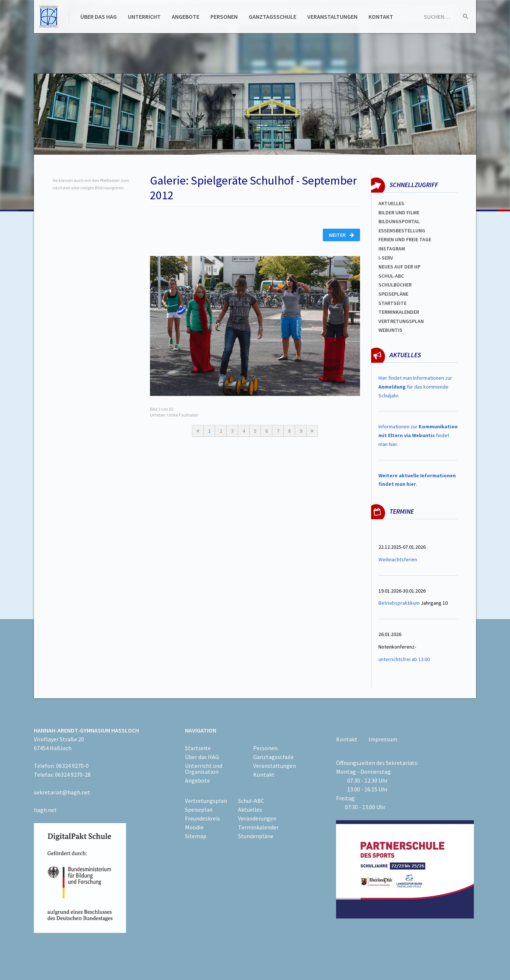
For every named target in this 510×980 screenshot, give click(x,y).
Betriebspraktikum (399, 603)
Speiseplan (199, 809)
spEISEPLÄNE (393, 294)
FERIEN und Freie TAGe (405, 239)
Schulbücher (395, 285)
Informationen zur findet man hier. (418, 435)
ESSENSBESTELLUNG (402, 231)
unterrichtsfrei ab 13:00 (404, 659)
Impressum (383, 739)
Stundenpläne (256, 836)
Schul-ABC (251, 801)
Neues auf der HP (399, 267)
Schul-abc (391, 276)
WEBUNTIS (390, 330)
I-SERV (386, 258)
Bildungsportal (399, 221)
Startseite (392, 303)
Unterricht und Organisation (204, 769)
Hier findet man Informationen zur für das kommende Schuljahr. (415, 387)
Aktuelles (391, 203)
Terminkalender (399, 312)
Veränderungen (257, 818)
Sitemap (196, 836)
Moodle (194, 827)
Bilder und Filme (399, 212)
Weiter (341, 235)
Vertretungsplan (401, 321)
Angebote (186, 17)
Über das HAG (99, 17)
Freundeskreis (202, 818)
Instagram (392, 249)
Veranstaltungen (332, 17)
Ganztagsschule (273, 17)
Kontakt (381, 17)
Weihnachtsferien (398, 559)
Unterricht (144, 17)
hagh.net (45, 810)
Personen (224, 17)
